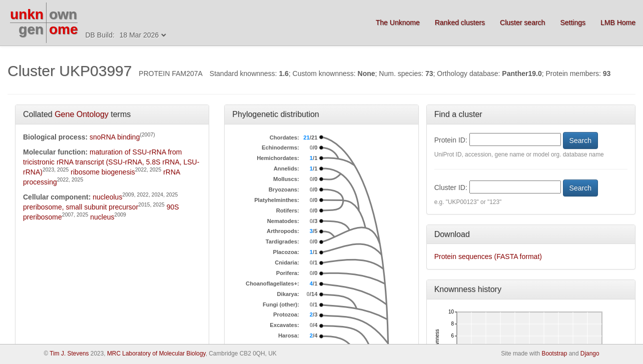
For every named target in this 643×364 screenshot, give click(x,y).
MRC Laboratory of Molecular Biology (156, 353)
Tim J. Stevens (69, 353)
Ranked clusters (460, 22)
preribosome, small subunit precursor (81, 207)
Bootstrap (554, 353)
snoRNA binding (115, 137)
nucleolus (107, 197)
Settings (573, 22)
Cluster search (522, 22)
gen (31, 29)
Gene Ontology (82, 114)
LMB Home (618, 22)
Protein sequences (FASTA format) (488, 256)
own (63, 14)
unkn (27, 14)
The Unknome (398, 22)
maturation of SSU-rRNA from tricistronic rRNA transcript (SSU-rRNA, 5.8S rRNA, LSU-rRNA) (111, 162)
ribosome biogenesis (103, 172)
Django (590, 353)
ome (64, 29)
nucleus (102, 217)
